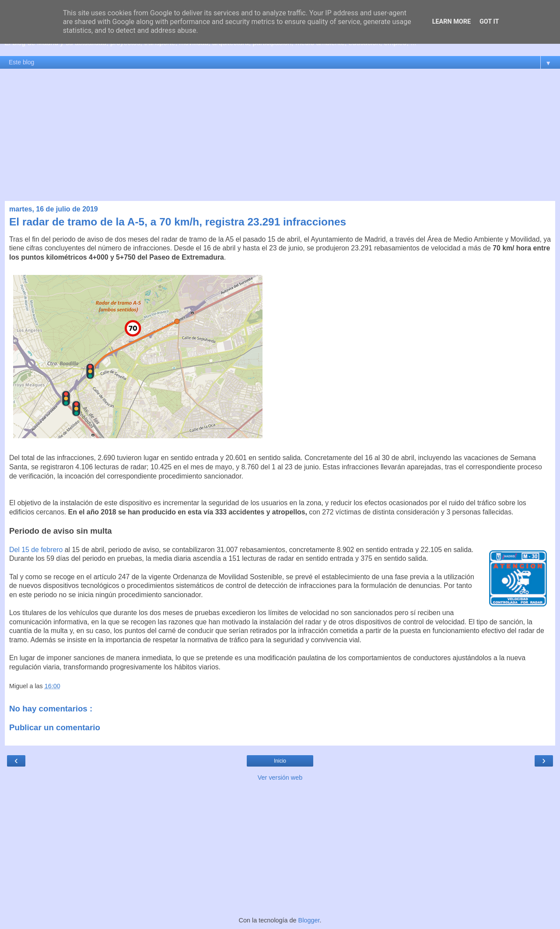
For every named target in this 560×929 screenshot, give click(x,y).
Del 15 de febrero (36, 550)
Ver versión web (280, 778)
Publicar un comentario (55, 727)
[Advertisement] (280, 135)
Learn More (451, 22)
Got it (489, 22)
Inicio (280, 761)
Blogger (309, 920)
